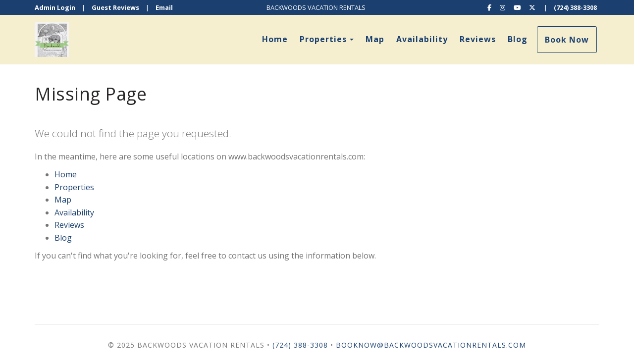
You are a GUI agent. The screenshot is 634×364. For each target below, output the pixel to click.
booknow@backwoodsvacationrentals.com (431, 345)
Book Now (567, 40)
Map (375, 39)
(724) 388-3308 (575, 7)
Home (275, 39)
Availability (422, 39)
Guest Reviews (115, 7)
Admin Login (55, 7)
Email (164, 7)
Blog (518, 39)
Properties (323, 39)
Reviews (478, 39)
